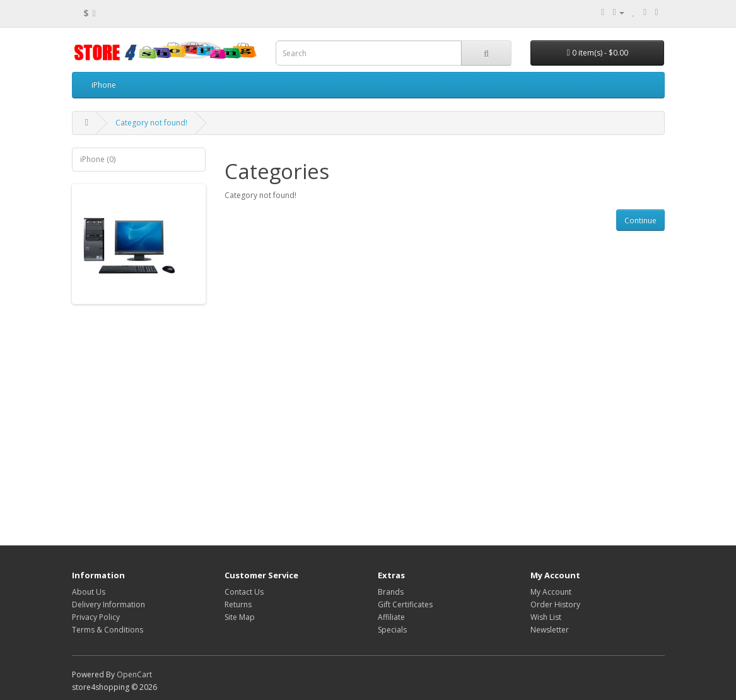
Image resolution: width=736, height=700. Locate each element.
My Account (551, 592)
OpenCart (134, 674)
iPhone (104, 85)
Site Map (240, 617)
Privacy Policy (96, 617)
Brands (391, 592)
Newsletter (550, 630)
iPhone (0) (98, 159)
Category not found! (151, 123)
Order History (555, 604)
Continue (640, 220)
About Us (89, 592)
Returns (238, 604)
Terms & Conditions (108, 630)
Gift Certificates (405, 604)
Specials (392, 630)
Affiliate (391, 617)
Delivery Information (108, 604)
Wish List (546, 617)
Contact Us (244, 592)
